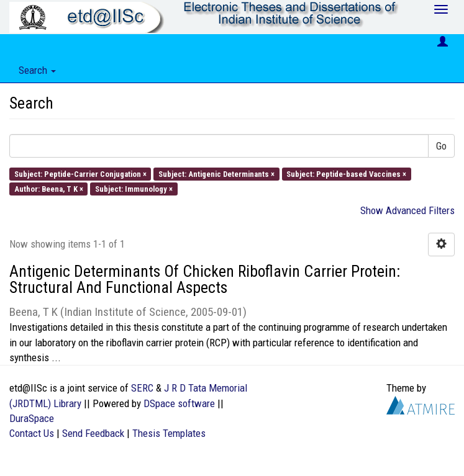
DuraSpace (32, 418)
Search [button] (37, 70)
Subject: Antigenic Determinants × (216, 173)
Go (441, 146)
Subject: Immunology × (134, 188)
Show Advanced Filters (407, 210)
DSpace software (179, 403)
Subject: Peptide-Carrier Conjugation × (80, 173)
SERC (142, 388)
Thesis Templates (169, 433)
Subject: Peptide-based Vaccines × (346, 173)
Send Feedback (93, 433)
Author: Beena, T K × (49, 188)
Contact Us (32, 433)
